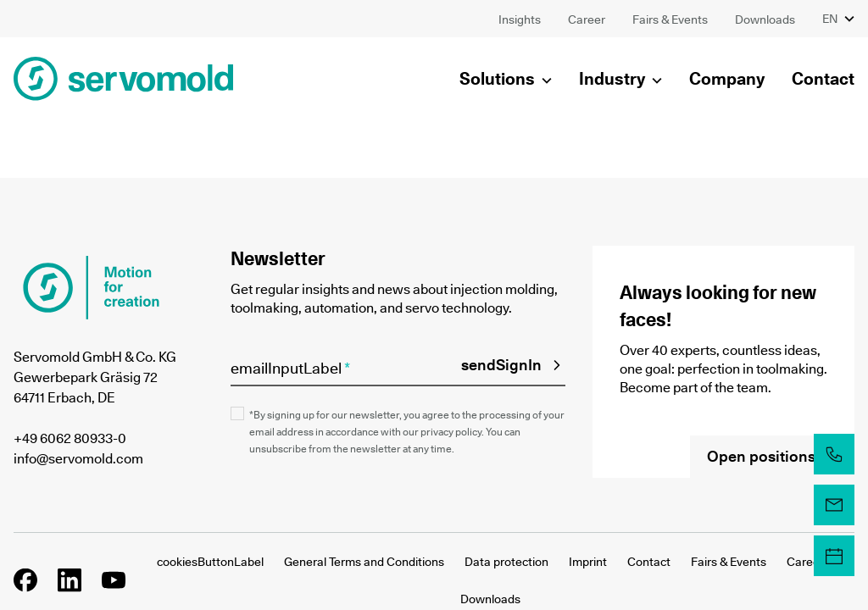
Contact (649, 562)
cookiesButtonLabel (210, 562)
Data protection (506, 562)
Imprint (588, 562)
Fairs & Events (729, 562)
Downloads (490, 599)
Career (805, 562)
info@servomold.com (78, 458)
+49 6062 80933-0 (70, 438)
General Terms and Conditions (364, 562)
